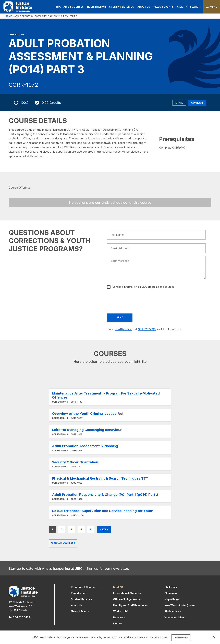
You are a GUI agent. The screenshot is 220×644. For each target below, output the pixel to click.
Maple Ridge (172, 599)
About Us (144, 7)
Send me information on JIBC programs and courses (143, 287)
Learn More (110, 397)
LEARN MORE (181, 638)
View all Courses (63, 543)
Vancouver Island (175, 617)
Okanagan (171, 593)
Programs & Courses (69, 7)
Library (117, 623)
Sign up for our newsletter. (108, 569)
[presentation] (133, 299)
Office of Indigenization (127, 599)
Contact (197, 103)
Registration (96, 7)
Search (193, 7)
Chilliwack (171, 587)
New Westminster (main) (180, 605)
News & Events (164, 7)
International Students (127, 593)
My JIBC (118, 587)
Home (9, 16)
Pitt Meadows (173, 611)
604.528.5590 (147, 329)
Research (119, 617)
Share (179, 103)
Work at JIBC (121, 611)
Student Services (122, 7)
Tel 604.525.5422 (19, 617)
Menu (213, 7)
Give (180, 7)
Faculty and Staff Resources (130, 605)
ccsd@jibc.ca (123, 329)
